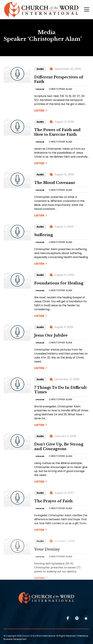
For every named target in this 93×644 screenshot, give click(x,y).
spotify (77, 618)
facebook (68, 618)
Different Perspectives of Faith (59, 79)
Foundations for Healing (59, 283)
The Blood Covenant (55, 183)
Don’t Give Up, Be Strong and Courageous (59, 447)
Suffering (44, 235)
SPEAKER (40, 89)
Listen (39, 110)
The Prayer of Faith (53, 501)
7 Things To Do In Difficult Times (60, 390)
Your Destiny (47, 549)
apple (86, 618)
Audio (40, 69)
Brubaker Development (15, 639)
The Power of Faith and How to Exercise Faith (57, 132)
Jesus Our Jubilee (51, 335)
